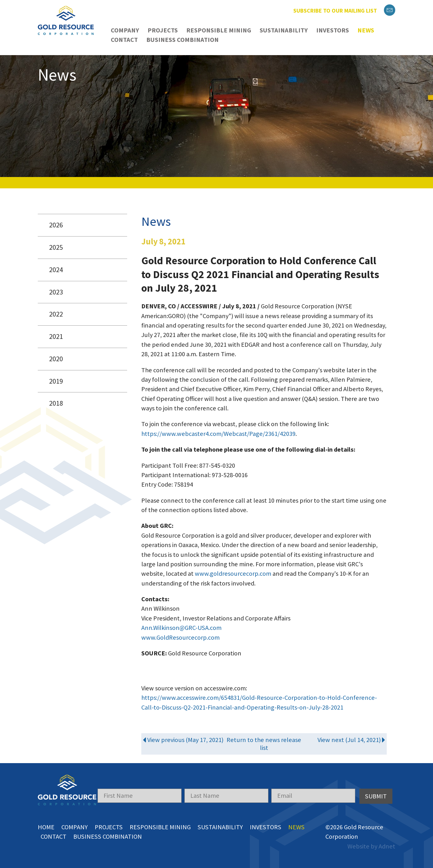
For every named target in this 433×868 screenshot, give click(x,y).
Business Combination (183, 40)
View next (351, 740)
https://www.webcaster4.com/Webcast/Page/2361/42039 (218, 434)
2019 (56, 381)
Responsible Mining (219, 30)
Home (46, 827)
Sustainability (284, 30)
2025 (56, 247)
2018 (56, 403)
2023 (56, 292)
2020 (56, 359)
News (366, 30)
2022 (56, 314)
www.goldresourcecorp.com (233, 574)
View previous (183, 740)
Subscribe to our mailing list (335, 11)
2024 (56, 270)
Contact (124, 40)
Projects (163, 30)
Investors (333, 30)
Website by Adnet (371, 846)
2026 (56, 225)
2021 (56, 336)
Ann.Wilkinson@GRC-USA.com (181, 628)
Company (125, 30)
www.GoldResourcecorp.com (180, 637)
